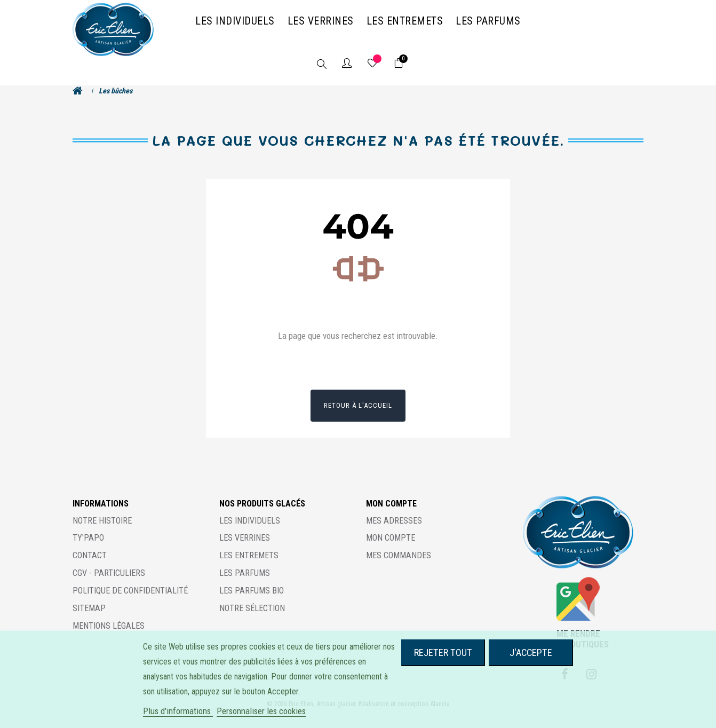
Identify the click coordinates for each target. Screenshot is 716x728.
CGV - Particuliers (109, 584)
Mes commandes (399, 566)
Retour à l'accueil (358, 416)
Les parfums (245, 584)
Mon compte (391, 548)
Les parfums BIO (252, 601)
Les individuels (250, 531)
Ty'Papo (88, 548)
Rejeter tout (443, 652)
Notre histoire (102, 531)
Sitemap (89, 619)
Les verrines (245, 548)
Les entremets (249, 566)
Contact (90, 566)
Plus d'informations (178, 711)
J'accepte (531, 652)
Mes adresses (394, 531)
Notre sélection (252, 619)
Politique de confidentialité (130, 601)
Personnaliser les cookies (261, 711)
